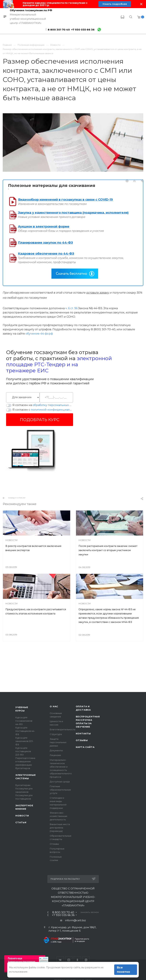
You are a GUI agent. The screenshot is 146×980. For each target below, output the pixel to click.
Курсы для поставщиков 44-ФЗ (25, 731)
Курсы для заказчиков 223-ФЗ (24, 741)
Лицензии (55, 755)
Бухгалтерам (23, 785)
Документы (56, 750)
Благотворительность (63, 729)
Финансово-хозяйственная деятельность (58, 816)
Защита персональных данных (58, 742)
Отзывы (54, 844)
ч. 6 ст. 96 (71, 308)
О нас (54, 706)
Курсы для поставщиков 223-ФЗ (23, 751)
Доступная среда (60, 782)
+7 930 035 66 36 (83, 30)
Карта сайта (85, 747)
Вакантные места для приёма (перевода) (60, 828)
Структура (56, 734)
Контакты (83, 733)
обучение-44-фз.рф (39, 334)
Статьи (21, 822)
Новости (22, 816)
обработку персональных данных (56, 405)
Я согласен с (43, 410)
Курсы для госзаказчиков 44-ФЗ (24, 721)
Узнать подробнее (115, 4)
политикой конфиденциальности (55, 410)
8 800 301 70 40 (59, 30)
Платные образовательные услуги (60, 790)
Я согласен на (43, 405)
